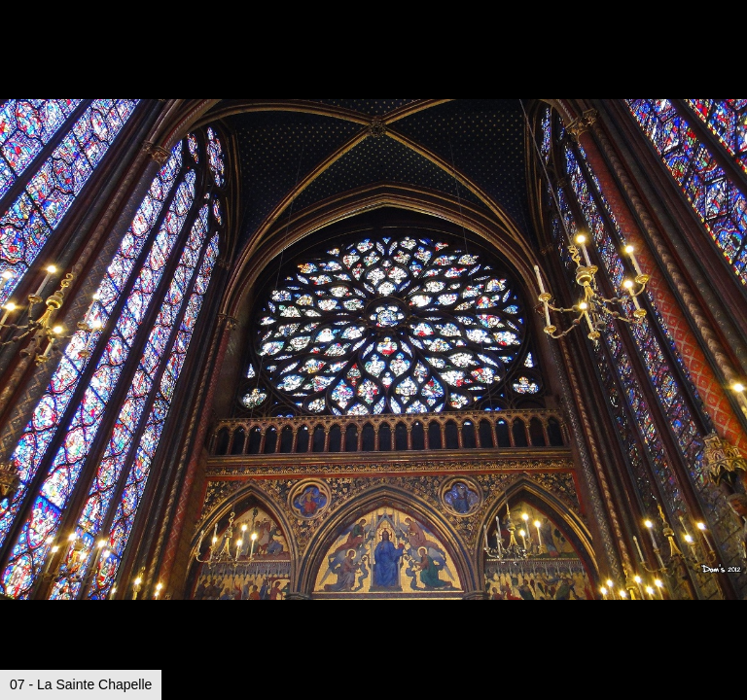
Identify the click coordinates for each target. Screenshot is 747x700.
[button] (729, 51)
